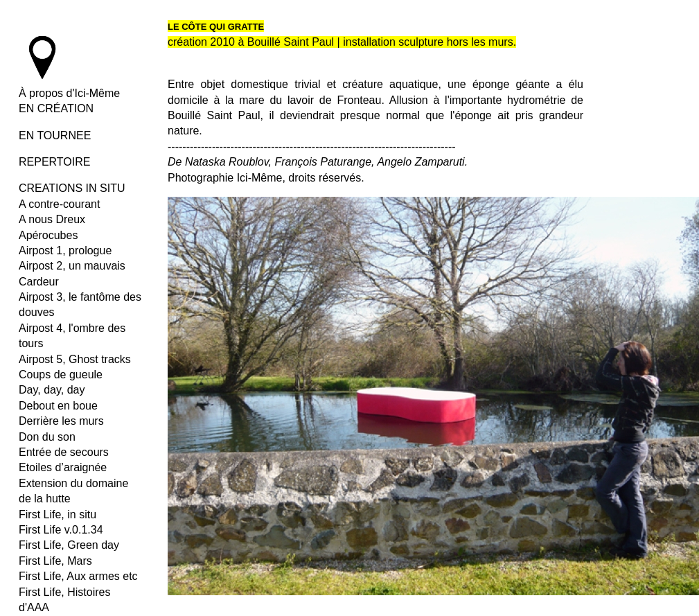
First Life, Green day (69, 545)
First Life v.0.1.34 (61, 530)
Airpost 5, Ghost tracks (75, 359)
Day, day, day (52, 390)
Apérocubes (48, 235)
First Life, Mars (55, 561)
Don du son (47, 437)
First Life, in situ (57, 514)
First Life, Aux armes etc (78, 576)
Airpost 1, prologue (65, 250)
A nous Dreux (52, 219)
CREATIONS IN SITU (72, 188)
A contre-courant (59, 204)
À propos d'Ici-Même (69, 93)
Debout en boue (58, 406)
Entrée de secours (64, 452)
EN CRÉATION (56, 108)
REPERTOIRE (54, 162)
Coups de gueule (61, 375)
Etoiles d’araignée (63, 467)
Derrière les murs (61, 421)
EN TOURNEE (55, 135)
